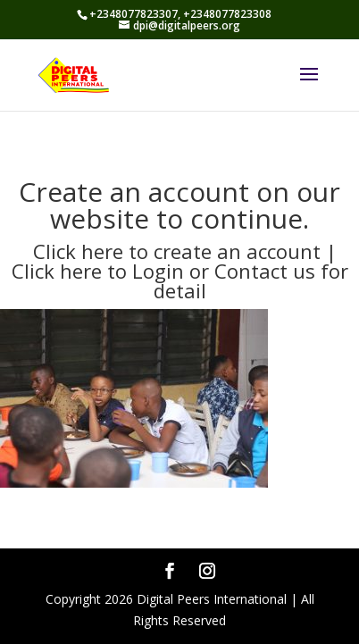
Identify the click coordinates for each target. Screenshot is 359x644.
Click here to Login (100, 271)
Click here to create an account (177, 251)
